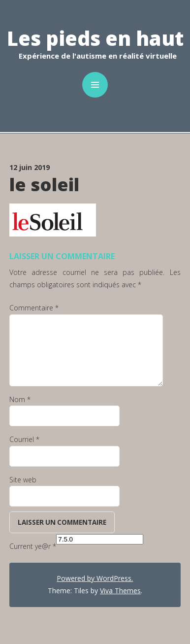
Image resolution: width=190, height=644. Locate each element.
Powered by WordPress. (95, 578)
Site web (23, 480)
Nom (20, 399)
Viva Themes (120, 591)
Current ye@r (33, 546)
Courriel (24, 439)
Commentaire (34, 308)
